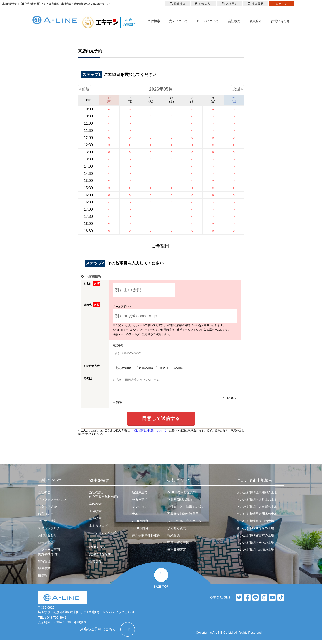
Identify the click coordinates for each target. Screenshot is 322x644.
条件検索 (95, 522)
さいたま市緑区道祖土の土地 (257, 503)
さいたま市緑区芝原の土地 (255, 532)
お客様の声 (46, 518)
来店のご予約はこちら (98, 633)
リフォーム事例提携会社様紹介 (49, 556)
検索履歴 (256, 4)
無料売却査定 (177, 554)
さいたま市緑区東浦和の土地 (257, 496)
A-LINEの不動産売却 (182, 496)
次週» (237, 89)
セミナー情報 (47, 525)
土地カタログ (98, 529)
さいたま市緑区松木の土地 (255, 546)
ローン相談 (46, 546)
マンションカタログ (103, 537)
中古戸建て (140, 503)
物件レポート (98, 544)
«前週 (85, 89)
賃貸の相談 (122, 368)
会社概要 (234, 21)
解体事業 (44, 572)
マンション (140, 511)
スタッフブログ (49, 532)
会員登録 (256, 21)
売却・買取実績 (178, 546)
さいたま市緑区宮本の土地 (255, 539)
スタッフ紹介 (47, 511)
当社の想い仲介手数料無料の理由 (105, 499)
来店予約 (230, 4)
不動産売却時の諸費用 (183, 518)
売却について (178, 21)
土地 (135, 518)
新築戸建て (140, 496)
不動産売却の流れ (180, 503)
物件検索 (154, 21)
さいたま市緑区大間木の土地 (257, 518)
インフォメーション (52, 503)
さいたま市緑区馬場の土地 (255, 554)
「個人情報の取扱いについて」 (150, 435)
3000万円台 (140, 532)
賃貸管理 (44, 565)
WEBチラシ (97, 551)
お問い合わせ (280, 21)
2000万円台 (140, 525)
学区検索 (95, 508)
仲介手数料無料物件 (146, 539)
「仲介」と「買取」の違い (186, 511)
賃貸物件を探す (100, 558)
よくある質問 (177, 532)
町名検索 (95, 515)
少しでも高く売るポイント (186, 525)
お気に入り (204, 4)
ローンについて (208, 21)
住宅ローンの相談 (169, 368)
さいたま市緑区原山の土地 (255, 525)
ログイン (282, 4)
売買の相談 (143, 368)
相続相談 (174, 539)
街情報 (43, 580)
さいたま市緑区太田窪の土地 (257, 511)
